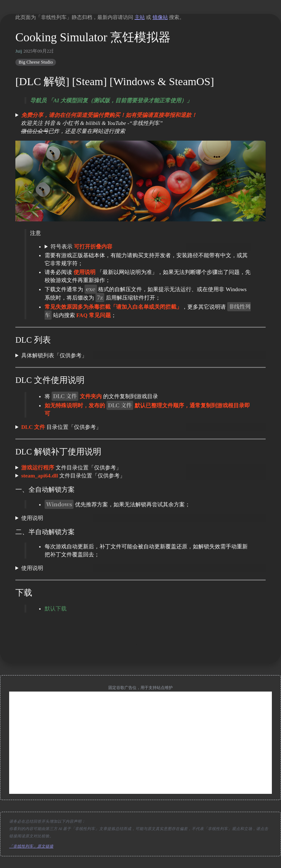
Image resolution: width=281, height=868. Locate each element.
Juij (19, 51)
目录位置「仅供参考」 (61, 427)
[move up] (140, 641)
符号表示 (81, 247)
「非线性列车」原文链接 (31, 846)
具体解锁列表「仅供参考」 (54, 355)
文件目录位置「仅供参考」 (71, 468)
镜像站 (160, 17)
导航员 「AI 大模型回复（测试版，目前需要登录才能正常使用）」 (111, 100)
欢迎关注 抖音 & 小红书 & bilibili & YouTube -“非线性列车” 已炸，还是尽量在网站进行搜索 (106, 123)
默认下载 (56, 609)
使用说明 (32, 518)
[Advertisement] (140, 743)
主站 (140, 17)
